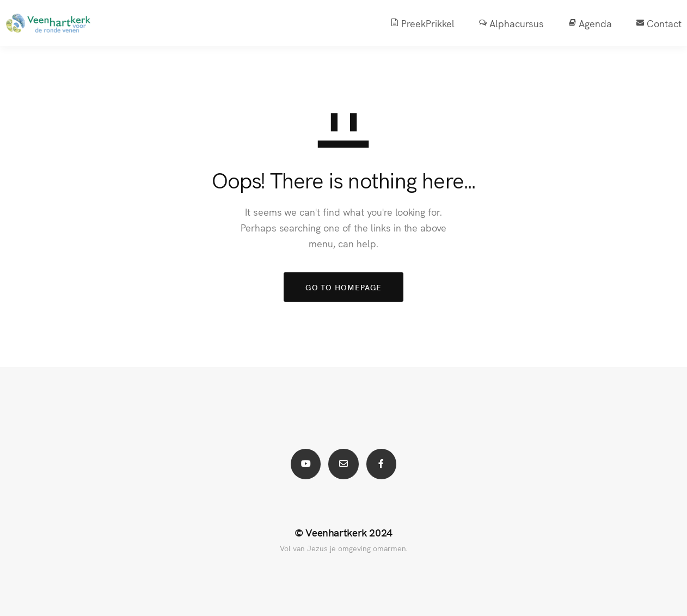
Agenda (578, 23)
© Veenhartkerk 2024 (343, 532)
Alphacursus (499, 23)
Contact (647, 23)
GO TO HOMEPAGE (344, 287)
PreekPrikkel (410, 23)
